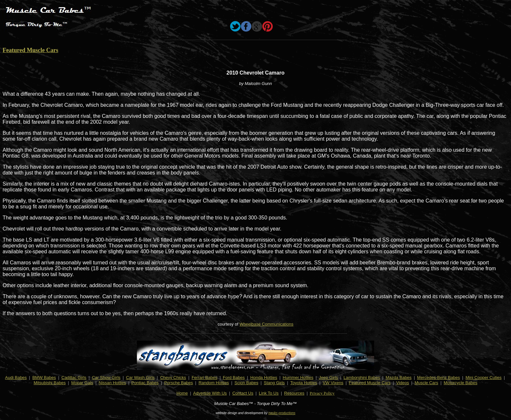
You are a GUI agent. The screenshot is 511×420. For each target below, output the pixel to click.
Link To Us (269, 393)
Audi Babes (16, 378)
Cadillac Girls (74, 378)
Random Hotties (214, 383)
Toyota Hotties (304, 383)
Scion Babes (246, 383)
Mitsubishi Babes (50, 383)
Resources (294, 393)
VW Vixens (333, 383)
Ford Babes (234, 378)
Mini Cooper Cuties (483, 378)
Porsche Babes (179, 383)
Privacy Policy (322, 393)
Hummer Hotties (298, 378)
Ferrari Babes (204, 378)
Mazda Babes (399, 378)
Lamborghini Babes (362, 378)
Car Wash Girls (140, 378)
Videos (403, 383)
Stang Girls (274, 383)
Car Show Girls (106, 378)
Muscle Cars (426, 383)
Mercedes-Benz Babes (439, 378)
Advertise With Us (210, 393)
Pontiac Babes (145, 383)
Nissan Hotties (112, 383)
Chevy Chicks (173, 378)
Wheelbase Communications (266, 324)
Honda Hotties (264, 378)
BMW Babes (44, 378)
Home (182, 393)
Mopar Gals (82, 383)
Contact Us (243, 393)
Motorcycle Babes (460, 383)
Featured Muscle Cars (30, 50)
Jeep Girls (329, 378)
